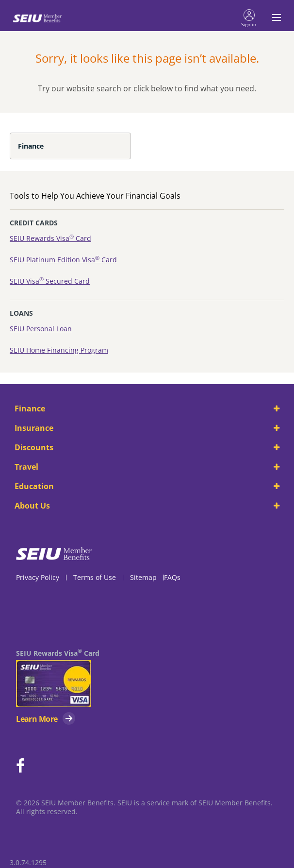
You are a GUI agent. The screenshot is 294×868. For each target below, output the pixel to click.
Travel (147, 467)
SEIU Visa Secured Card (50, 281)
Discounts (147, 447)
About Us (147, 506)
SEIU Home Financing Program (59, 350)
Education (147, 486)
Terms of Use (95, 577)
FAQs (172, 577)
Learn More (37, 719)
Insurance (147, 428)
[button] (249, 17)
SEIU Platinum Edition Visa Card (63, 260)
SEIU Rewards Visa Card (50, 238)
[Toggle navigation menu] (274, 17)
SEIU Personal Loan (41, 329)
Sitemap (143, 577)
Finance (31, 146)
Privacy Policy (38, 577)
